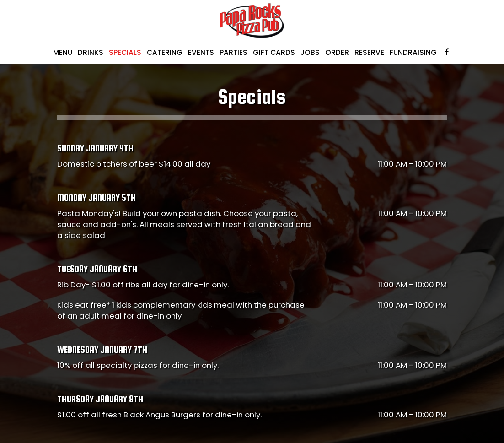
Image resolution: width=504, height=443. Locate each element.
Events (201, 53)
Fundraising (413, 53)
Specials (125, 53)
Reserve (369, 53)
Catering (165, 53)
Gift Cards (274, 53)
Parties (233, 53)
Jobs (310, 53)
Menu (63, 53)
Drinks (91, 53)
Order (337, 53)
